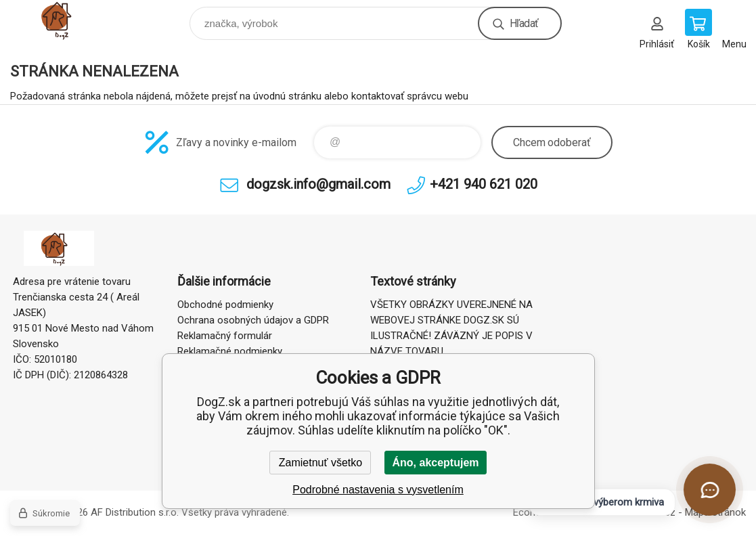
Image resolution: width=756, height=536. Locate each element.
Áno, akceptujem (435, 463)
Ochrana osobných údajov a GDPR (253, 320)
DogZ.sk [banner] (70, 20)
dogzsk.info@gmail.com (318, 184)
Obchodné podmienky (225, 305)
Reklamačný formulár (225, 336)
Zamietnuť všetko (320, 463)
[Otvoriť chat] (710, 490)
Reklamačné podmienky (230, 351)
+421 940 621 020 (484, 184)
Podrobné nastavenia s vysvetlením (378, 490)
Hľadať (524, 23)
